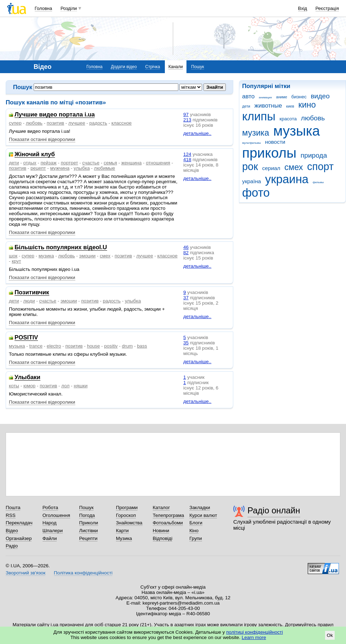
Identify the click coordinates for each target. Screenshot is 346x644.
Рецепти (88, 538)
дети (246, 106)
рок (250, 167)
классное (121, 123)
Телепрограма (169, 515)
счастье (91, 163)
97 (186, 114)
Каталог (161, 507)
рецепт (38, 168)
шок (13, 256)
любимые (105, 168)
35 (186, 343)
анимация (265, 97)
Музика (124, 538)
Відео (12, 531)
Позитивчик (32, 293)
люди (29, 301)
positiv (111, 346)
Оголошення (56, 515)
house (93, 346)
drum (127, 346)
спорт (320, 167)
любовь (313, 118)
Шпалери (53, 531)
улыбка (82, 168)
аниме (282, 97)
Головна (43, 8)
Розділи (69, 8)
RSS (11, 515)
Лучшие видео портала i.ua (55, 115)
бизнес (299, 97)
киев (290, 106)
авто (248, 96)
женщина (131, 163)
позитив (55, 123)
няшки (81, 386)
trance (36, 346)
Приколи (88, 523)
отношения (158, 163)
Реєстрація (327, 8)
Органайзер (19, 538)
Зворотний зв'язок (26, 573)
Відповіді (163, 538)
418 (187, 160)
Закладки (200, 507)
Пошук (197, 67)
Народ (50, 523)
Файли (50, 538)
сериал (271, 168)
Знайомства (129, 523)
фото (256, 193)
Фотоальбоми (168, 523)
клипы (259, 116)
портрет (69, 163)
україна (252, 181)
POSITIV (26, 338)
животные (268, 106)
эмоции (87, 256)
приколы (269, 153)
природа (314, 155)
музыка (297, 131)
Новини (161, 531)
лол (65, 386)
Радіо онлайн (274, 510)
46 (186, 247)
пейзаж (49, 163)
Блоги (196, 523)
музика (256, 133)
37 (186, 298)
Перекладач (19, 523)
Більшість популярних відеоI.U (61, 248)
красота (288, 119)
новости (275, 142)
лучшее (77, 123)
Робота (50, 507)
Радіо (12, 546)
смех (294, 167)
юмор (29, 386)
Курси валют (203, 515)
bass (142, 346)
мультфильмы (252, 143)
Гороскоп (126, 515)
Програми (127, 507)
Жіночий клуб (35, 155)
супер (15, 123)
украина (287, 179)
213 (187, 120)
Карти (122, 531)
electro (54, 346)
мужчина (60, 168)
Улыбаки (27, 378)
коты (14, 386)
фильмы (318, 182)
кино (307, 105)
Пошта (13, 507)
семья (110, 163)
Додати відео (124, 67)
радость (98, 123)
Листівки (88, 531)
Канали (176, 67)
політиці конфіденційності (255, 632)
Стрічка (152, 67)
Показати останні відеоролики (42, 139)
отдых (30, 163)
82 (186, 253)
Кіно (194, 531)
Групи (196, 538)
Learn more (254, 637)
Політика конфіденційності (83, 573)
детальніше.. (197, 133)
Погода (87, 515)
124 (187, 154)
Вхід (303, 8)
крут (16, 261)
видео (320, 96)
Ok (330, 635)
